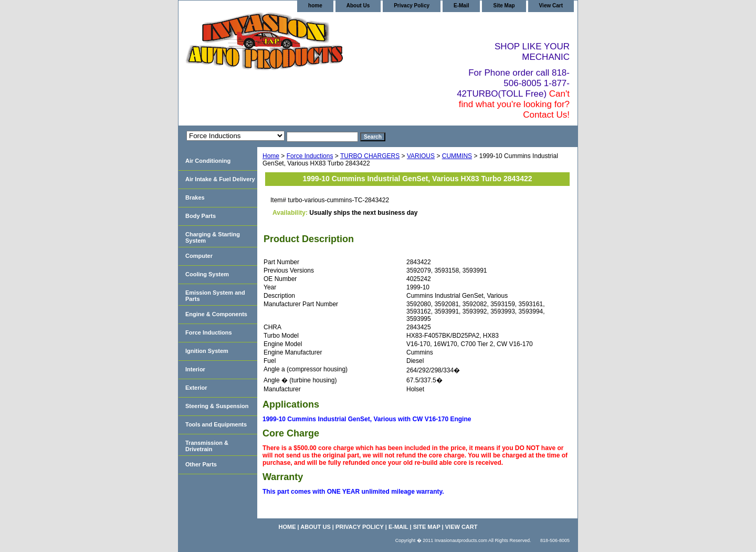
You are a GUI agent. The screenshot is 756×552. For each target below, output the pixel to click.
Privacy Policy (412, 6)
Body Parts (201, 216)
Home (271, 156)
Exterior (196, 388)
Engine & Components (216, 314)
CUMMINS (457, 156)
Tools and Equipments (216, 424)
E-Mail (461, 6)
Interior (195, 369)
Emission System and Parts (215, 296)
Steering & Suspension (217, 406)
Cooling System (207, 274)
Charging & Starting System (213, 237)
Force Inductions (310, 156)
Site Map (504, 6)
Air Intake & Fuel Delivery (220, 179)
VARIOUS (421, 156)
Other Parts (201, 464)
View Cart (551, 6)
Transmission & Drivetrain (207, 446)
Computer (199, 256)
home (315, 6)
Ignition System (207, 351)
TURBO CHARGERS (370, 156)
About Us (358, 6)
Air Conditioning (208, 161)
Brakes (195, 197)
